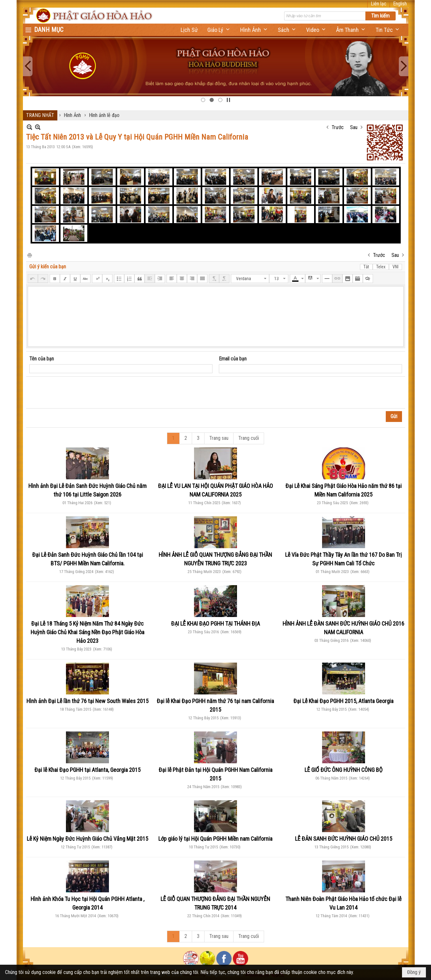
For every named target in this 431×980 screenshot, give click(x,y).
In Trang (29, 255)
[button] (219, 30)
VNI (395, 267)
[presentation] (78, 393)
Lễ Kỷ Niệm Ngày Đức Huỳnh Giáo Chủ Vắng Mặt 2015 (87, 839)
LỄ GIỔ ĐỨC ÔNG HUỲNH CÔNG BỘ (344, 770)
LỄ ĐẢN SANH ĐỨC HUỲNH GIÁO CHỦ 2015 (344, 839)
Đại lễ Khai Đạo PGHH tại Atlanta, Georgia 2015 (87, 770)
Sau (354, 127)
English (400, 4)
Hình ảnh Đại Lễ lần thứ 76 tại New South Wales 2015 (87, 701)
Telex (381, 267)
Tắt (366, 267)
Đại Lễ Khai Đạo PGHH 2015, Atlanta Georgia (343, 701)
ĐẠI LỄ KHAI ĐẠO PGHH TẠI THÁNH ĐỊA (215, 624)
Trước (338, 127)
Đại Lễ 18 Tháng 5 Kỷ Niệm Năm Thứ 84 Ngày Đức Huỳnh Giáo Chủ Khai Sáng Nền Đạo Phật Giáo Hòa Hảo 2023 (87, 632)
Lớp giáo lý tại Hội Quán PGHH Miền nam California (215, 839)
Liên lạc (379, 4)
